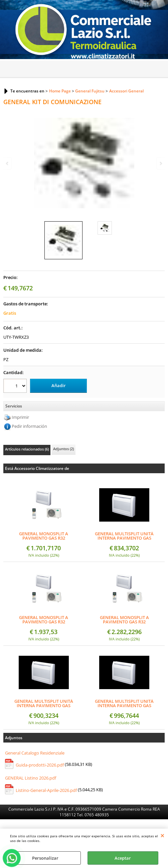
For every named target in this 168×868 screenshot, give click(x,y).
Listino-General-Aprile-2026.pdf (46, 790)
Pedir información (29, 426)
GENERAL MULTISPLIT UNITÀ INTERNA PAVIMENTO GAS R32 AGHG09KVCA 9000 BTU (124, 536)
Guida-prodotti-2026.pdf (40, 765)
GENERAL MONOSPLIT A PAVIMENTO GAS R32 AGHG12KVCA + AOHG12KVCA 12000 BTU (44, 620)
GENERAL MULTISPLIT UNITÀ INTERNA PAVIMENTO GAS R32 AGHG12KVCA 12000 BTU (44, 703)
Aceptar (123, 858)
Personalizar (45, 858)
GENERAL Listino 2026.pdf (31, 778)
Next (160, 163)
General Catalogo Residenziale (35, 753)
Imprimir (20, 417)
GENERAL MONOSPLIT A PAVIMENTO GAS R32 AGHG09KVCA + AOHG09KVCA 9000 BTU (44, 536)
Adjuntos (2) (63, 449)
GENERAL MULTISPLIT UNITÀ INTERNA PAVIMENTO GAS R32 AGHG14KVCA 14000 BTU (124, 703)
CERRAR (162, 835)
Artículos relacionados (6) (27, 449)
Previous (8, 163)
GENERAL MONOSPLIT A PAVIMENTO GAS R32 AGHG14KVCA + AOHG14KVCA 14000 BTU (124, 620)
